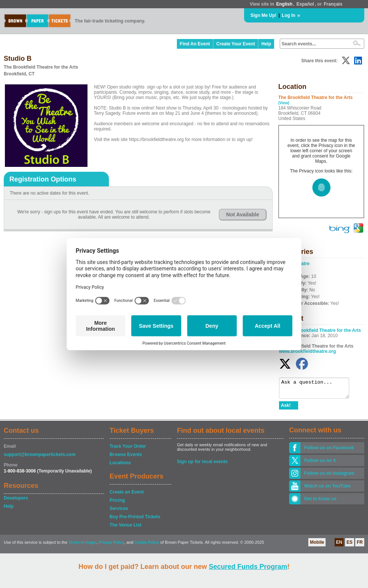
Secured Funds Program (248, 567)
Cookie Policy (147, 546)
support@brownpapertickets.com (40, 458)
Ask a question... (318, 390)
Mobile (317, 546)
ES (350, 546)
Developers (16, 501)
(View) (284, 103)
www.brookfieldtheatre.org (308, 351)
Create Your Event (236, 44)
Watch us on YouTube (327, 489)
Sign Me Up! (263, 15)
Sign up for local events (202, 465)
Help (266, 44)
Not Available (243, 214)
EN (339, 546)
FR (360, 546)
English (284, 4)
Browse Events (126, 458)
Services (119, 512)
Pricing (117, 504)
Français (333, 4)
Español (305, 4)
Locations (120, 466)
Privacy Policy (112, 546)
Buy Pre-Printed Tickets (135, 520)
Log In (288, 15)
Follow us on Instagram (329, 477)
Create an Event (127, 495)
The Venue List (126, 528)
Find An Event (195, 44)
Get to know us (320, 502)
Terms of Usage (82, 546)
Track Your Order (128, 450)
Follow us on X (320, 464)
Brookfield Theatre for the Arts (329, 330)
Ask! (286, 409)
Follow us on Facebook (329, 451)
